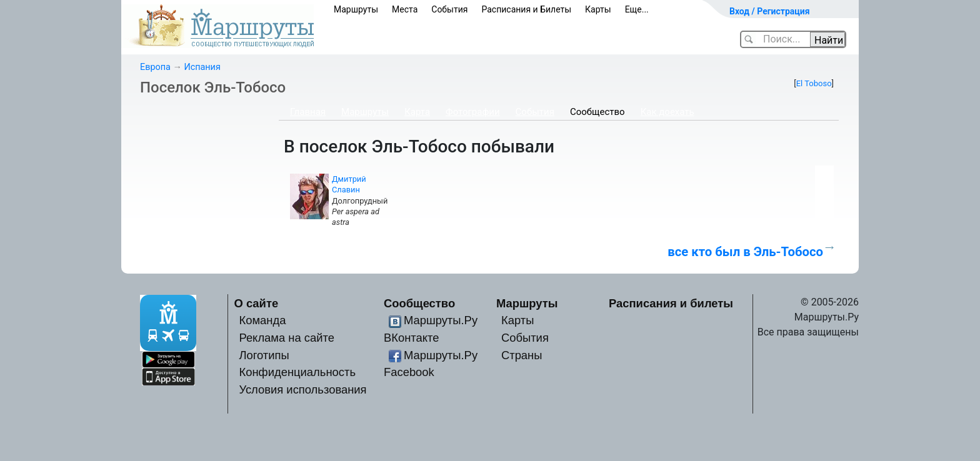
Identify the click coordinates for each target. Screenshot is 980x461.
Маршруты (356, 9)
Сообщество (597, 112)
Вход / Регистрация (770, 11)
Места (405, 9)
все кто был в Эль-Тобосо (745, 252)
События (449, 9)
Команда (262, 320)
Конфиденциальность (297, 372)
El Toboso (814, 83)
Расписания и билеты (671, 303)
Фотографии (473, 112)
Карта (417, 112)
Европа (155, 67)
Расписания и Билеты (526, 9)
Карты (598, 9)
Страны (522, 355)
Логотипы (264, 355)
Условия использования (302, 389)
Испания (202, 67)
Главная (308, 112)
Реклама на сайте (287, 338)
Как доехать (667, 112)
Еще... (637, 9)
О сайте (257, 303)
